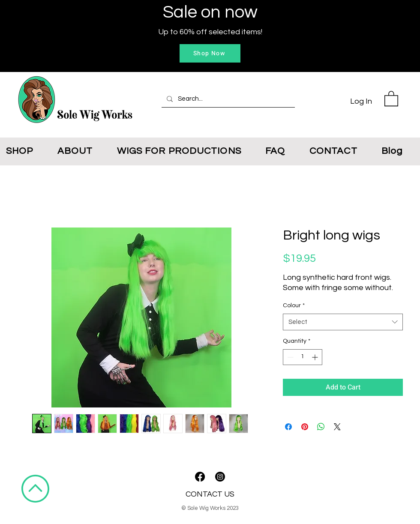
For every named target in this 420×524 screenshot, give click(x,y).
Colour (294, 305)
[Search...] (227, 99)
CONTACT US (210, 494)
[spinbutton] (303, 357)
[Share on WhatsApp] (321, 427)
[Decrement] (289, 357)
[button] (391, 98)
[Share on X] (337, 427)
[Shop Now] (210, 53)
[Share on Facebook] (288, 427)
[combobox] (343, 322)
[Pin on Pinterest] (305, 427)
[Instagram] (220, 477)
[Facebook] (200, 477)
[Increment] (316, 357)
